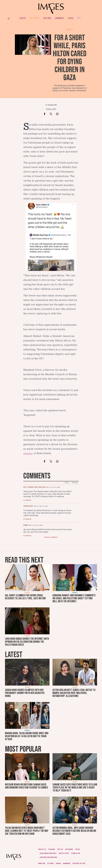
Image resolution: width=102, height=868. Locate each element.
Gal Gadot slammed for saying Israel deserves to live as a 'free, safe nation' (26, 597)
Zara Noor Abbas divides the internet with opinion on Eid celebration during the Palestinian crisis (27, 642)
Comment (60, 18)
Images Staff (52, 105)
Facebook (52, 849)
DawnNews (67, 863)
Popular (75, 483)
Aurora (58, 863)
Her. (79, 18)
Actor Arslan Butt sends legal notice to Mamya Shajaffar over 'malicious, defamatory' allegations (74, 693)
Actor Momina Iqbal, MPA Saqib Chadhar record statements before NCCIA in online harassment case (74, 831)
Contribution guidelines (49, 857)
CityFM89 (50, 863)
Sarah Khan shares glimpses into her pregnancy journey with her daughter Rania (25, 693)
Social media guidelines (48, 853)
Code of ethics (64, 853)
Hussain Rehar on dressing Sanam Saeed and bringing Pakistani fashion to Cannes (26, 786)
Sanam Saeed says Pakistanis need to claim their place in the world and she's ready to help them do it (75, 788)
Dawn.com (42, 863)
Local (71, 18)
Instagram (69, 849)
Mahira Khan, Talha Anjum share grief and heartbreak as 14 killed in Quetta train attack (27, 736)
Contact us (42, 849)
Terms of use (76, 853)
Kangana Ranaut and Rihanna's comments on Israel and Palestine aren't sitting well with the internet (74, 598)
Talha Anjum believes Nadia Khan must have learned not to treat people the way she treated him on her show (27, 831)
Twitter (60, 849)
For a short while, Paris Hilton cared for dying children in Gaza (70, 58)
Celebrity (35, 18)
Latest (23, 18)
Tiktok (77, 849)
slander (28, 453)
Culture (47, 18)
